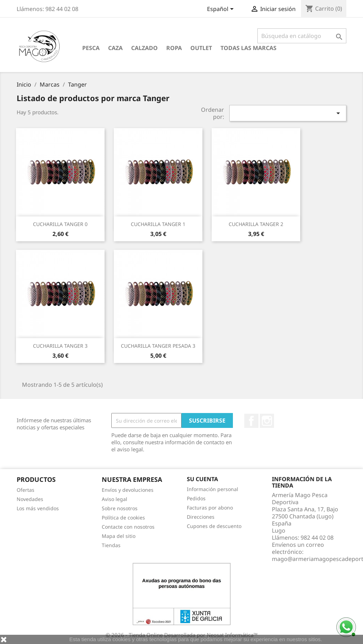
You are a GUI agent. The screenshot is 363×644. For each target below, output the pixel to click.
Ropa (174, 48)
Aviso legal (115, 499)
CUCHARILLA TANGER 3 (60, 346)
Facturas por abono (210, 508)
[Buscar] (302, 36)
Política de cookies (123, 518)
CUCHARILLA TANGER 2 (256, 224)
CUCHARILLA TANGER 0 (60, 224)
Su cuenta (202, 479)
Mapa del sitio (119, 536)
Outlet (201, 48)
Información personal (213, 489)
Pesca (91, 48)
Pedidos (196, 498)
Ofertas (26, 490)
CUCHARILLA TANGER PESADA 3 (158, 346)
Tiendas (111, 545)
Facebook (251, 421)
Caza (115, 48)
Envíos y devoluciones (128, 490)
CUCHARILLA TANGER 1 (158, 224)
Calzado (144, 48)
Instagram (267, 421)
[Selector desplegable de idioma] (222, 10)
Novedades (30, 499)
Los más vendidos (38, 508)
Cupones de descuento (214, 526)
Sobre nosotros (120, 508)
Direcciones (201, 517)
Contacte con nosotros (128, 527)
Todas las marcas (248, 48)
